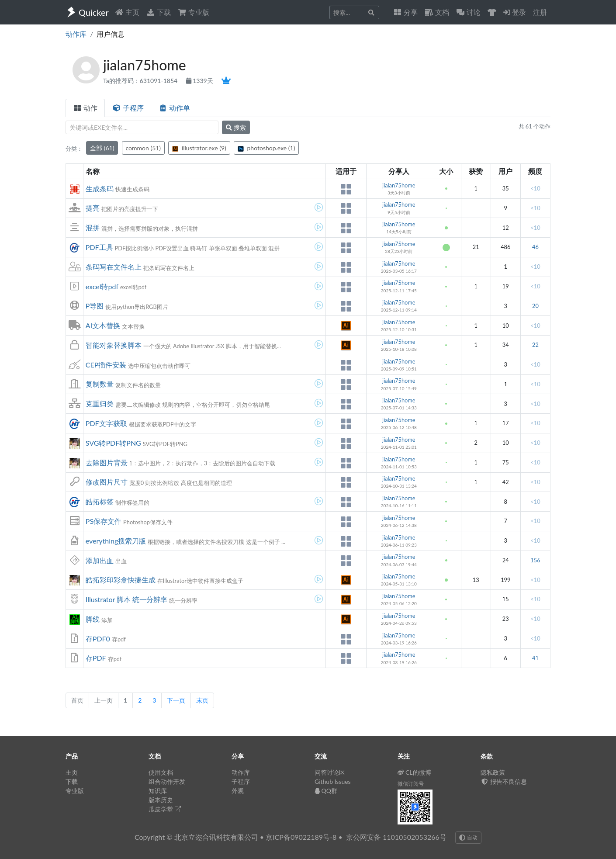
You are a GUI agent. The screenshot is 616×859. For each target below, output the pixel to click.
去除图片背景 (107, 462)
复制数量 (100, 384)
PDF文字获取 (106, 423)
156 (535, 560)
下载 (159, 12)
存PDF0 (98, 639)
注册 (540, 12)
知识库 (158, 791)
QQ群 (326, 791)
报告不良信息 (504, 781)
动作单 (174, 108)
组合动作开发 (167, 781)
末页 (202, 700)
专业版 (194, 12)
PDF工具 (99, 247)
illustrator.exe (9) (199, 148)
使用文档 (161, 772)
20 (535, 306)
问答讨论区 (330, 772)
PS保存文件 (104, 521)
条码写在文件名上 (114, 267)
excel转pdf (102, 286)
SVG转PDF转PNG (113, 443)
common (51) (144, 148)
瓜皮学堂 (165, 809)
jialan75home (399, 185)
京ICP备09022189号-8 (301, 837)
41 (535, 658)
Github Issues (333, 781)
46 (535, 247)
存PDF (96, 658)
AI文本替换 (103, 325)
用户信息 (111, 34)
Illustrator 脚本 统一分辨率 (127, 599)
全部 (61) (102, 148)
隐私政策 (493, 772)
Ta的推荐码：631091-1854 (141, 81)
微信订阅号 (411, 784)
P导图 (95, 306)
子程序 (128, 108)
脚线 (93, 619)
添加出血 (100, 560)
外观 (238, 791)
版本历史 (161, 800)
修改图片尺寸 (107, 482)
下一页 (176, 700)
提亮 (93, 208)
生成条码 (100, 189)
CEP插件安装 (106, 365)
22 (535, 345)
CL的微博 (414, 772)
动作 (85, 108)
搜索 (236, 127)
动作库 (76, 34)
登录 (515, 12)
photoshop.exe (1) (266, 148)
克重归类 (100, 404)
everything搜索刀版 (116, 541)
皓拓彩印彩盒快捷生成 (121, 580)
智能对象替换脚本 (114, 345)
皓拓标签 (100, 501)
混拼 (93, 227)
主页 (127, 12)
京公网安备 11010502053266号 (396, 837)
